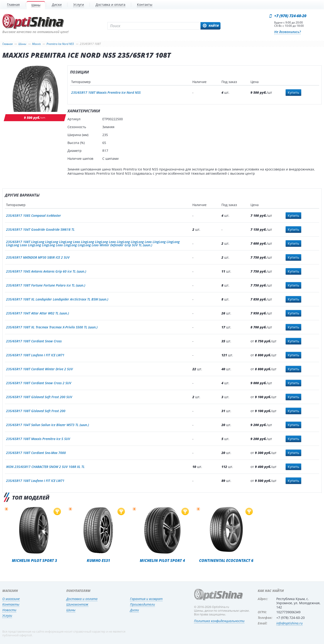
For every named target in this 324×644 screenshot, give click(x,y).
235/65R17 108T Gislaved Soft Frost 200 (36, 411)
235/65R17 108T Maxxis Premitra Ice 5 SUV (38, 439)
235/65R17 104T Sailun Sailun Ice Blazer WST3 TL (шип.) (47, 425)
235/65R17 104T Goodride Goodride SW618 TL (40, 229)
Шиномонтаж (77, 604)
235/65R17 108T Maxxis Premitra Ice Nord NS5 (106, 92)
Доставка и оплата (82, 599)
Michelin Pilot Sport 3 (34, 560)
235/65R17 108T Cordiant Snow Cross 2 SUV (39, 383)
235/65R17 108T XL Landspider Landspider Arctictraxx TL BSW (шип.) (57, 299)
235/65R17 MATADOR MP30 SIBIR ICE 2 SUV (38, 257)
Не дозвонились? (287, 32)
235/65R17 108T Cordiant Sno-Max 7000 (36, 453)
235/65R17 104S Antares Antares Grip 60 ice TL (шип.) (46, 271)
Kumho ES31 (98, 560)
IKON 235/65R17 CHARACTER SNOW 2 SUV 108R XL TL (45, 467)
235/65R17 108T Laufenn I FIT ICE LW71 (35, 355)
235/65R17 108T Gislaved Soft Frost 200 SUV (39, 397)
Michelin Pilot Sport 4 (162, 560)
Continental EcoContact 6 (226, 560)
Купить (293, 92)
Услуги (7, 616)
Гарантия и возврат (146, 599)
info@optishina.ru (289, 623)
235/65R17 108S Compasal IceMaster (33, 215)
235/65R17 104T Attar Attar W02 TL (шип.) (37, 313)
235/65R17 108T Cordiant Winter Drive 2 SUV (39, 369)
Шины (71, 610)
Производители (142, 604)
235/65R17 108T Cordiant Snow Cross (34, 341)
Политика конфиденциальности (219, 621)
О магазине (11, 599)
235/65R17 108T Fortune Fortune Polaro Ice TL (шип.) (46, 285)
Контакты (11, 604)
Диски (134, 610)
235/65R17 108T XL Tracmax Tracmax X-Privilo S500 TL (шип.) (52, 327)
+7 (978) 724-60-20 (290, 16)
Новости (9, 610)
